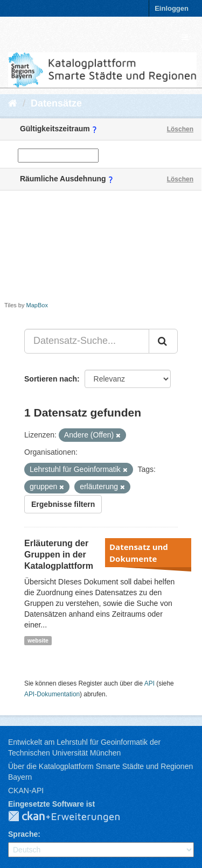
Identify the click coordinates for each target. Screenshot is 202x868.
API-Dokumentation (52, 694)
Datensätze (56, 103)
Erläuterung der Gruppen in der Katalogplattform (59, 555)
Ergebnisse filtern (63, 504)
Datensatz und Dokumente (139, 553)
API (149, 683)
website (38, 640)
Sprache (23, 834)
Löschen (180, 129)
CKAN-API (26, 791)
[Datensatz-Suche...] (87, 341)
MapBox (37, 305)
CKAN (73, 817)
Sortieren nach (51, 379)
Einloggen (172, 8)
